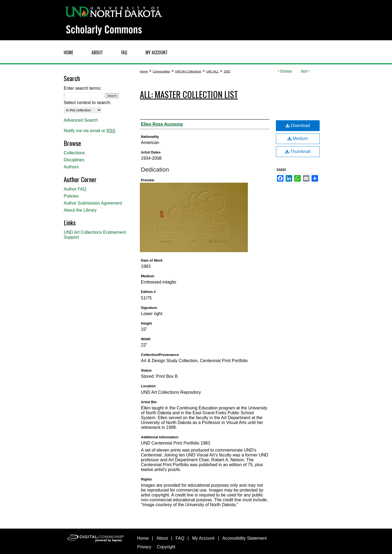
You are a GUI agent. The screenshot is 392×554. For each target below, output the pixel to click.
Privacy (144, 547)
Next (304, 71)
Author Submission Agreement (93, 203)
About (162, 538)
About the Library (80, 210)
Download (298, 126)
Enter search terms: (83, 88)
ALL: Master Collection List (189, 94)
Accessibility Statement (244, 538)
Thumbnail (298, 151)
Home (144, 71)
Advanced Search (81, 120)
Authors (71, 167)
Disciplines (74, 160)
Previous (286, 71)
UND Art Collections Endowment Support (95, 235)
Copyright (166, 547)
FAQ (180, 538)
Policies (71, 196)
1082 (227, 71)
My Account (203, 538)
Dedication (155, 170)
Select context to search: (87, 103)
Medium (298, 138)
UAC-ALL (212, 71)
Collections (74, 153)
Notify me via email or (89, 131)
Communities (161, 71)
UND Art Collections (188, 71)
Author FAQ (75, 189)
